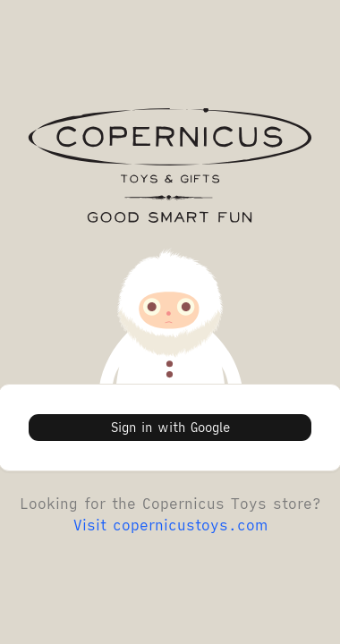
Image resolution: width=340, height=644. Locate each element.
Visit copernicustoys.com (170, 525)
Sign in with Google (170, 428)
